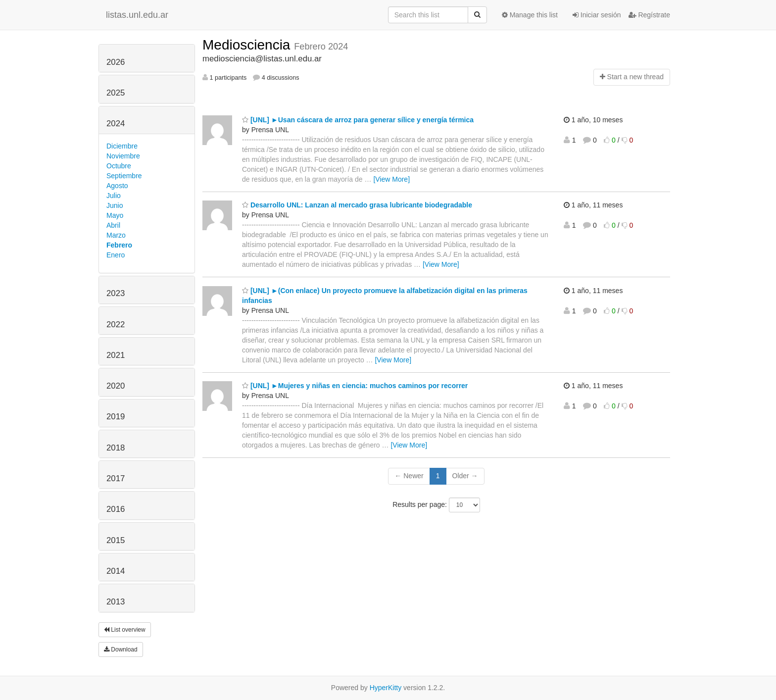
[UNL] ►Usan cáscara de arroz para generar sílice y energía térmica (358, 120)
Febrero (119, 245)
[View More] (391, 179)
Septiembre (124, 176)
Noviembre (123, 156)
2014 (116, 571)
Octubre (119, 166)
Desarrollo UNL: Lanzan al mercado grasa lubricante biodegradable (357, 205)
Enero (116, 255)
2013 (116, 602)
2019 (116, 417)
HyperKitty (386, 688)
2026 (116, 62)
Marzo (116, 235)
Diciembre (122, 146)
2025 (116, 93)
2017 (116, 478)
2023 (116, 293)
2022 (116, 325)
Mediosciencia (248, 45)
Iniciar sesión (597, 15)
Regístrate (649, 15)
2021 (116, 355)
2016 (116, 509)
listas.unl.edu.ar (137, 15)
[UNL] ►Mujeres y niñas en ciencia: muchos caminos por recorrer (355, 386)
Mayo (115, 215)
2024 (116, 124)
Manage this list (530, 15)
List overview (125, 630)
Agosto (117, 186)
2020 (116, 386)
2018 (116, 448)
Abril (113, 225)
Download (121, 650)
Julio (114, 196)
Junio (115, 205)
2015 (116, 540)
